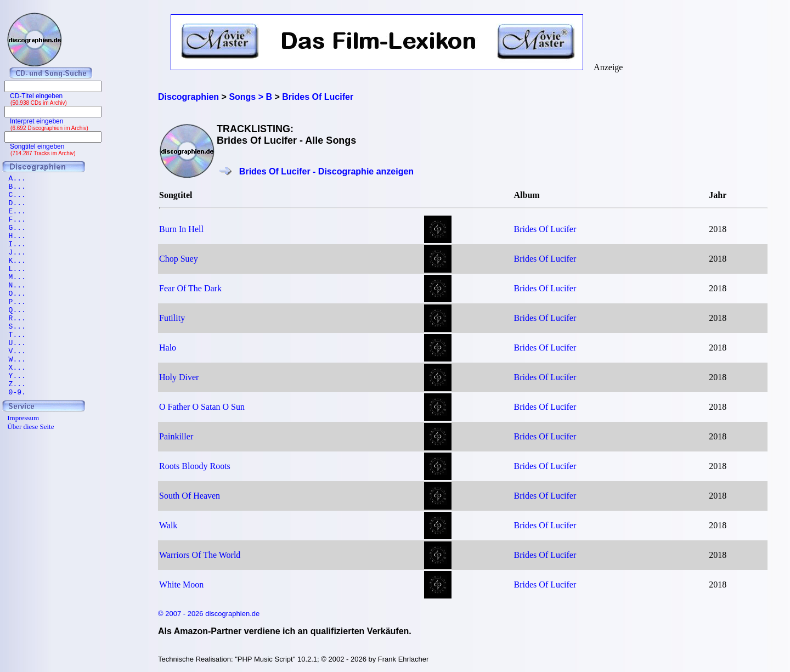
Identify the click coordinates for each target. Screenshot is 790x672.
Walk (168, 525)
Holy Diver (179, 377)
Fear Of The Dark (190, 288)
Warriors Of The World (200, 555)
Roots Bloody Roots (195, 466)
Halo (168, 348)
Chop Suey (179, 259)
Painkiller (176, 436)
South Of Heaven (190, 496)
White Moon (181, 585)
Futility (172, 318)
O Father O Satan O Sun (202, 407)
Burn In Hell (181, 229)
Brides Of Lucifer (545, 229)
